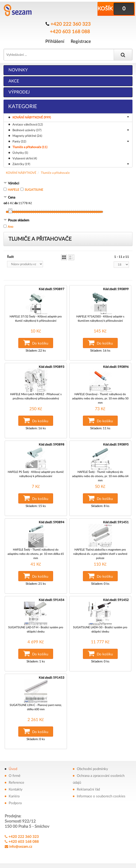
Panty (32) (71, 142)
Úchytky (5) (20, 153)
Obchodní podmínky (92, 769)
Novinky (18, 70)
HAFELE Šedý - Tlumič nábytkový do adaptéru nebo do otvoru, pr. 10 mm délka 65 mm (36, 554)
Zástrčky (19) (71, 165)
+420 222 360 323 (71, 24)
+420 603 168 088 (70, 32)
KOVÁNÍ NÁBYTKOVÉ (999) (71, 118)
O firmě (15, 776)
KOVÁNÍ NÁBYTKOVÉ (21, 173)
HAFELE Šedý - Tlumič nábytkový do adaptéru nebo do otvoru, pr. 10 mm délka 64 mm (100, 476)
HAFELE (14, 190)
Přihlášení (55, 42)
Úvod (13, 769)
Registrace (81, 42)
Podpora (15, 803)
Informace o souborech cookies (101, 796)
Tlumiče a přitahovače (55, 173)
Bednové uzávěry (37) (71, 131)
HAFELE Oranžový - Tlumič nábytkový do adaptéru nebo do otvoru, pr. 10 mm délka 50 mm (100, 398)
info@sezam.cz (21, 847)
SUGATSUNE (34, 190)
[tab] (68, 184)
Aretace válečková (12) (28, 125)
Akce (14, 81)
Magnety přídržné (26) (27, 136)
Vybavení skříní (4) (25, 159)
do (16, 203)
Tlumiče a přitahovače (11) (30, 147)
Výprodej (19, 92)
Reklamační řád (88, 789)
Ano (10, 227)
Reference (16, 783)
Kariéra (14, 796)
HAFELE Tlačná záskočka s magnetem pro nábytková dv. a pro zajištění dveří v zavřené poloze (100, 554)
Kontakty (16, 789)
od (5, 203)
